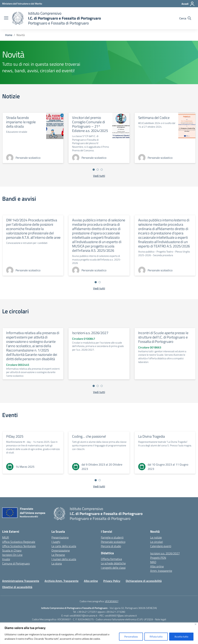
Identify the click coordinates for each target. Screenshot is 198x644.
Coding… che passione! (89, 436)
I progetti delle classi (113, 568)
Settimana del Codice (154, 118)
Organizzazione (61, 550)
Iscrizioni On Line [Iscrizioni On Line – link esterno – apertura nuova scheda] (12, 555)
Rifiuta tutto (156, 636)
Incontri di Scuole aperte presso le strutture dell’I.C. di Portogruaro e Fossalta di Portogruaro (163, 337)
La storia (57, 563)
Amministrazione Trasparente (21, 581)
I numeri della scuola (64, 559)
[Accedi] (188, 4)
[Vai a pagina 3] (102, 170)
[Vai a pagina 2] (98, 170)
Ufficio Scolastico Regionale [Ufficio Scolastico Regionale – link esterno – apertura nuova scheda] (19, 542)
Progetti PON (158, 558)
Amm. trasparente (161, 571)
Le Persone (58, 555)
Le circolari (157, 542)
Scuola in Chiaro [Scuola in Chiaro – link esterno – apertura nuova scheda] (12, 550)
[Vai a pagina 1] (94, 170)
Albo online (157, 566)
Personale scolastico (113, 542)
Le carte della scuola (64, 546)
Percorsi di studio (111, 546)
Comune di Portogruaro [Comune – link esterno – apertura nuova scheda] (16, 563)
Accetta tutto (181, 636)
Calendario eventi (161, 546)
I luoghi (56, 542)
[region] (99, 633)
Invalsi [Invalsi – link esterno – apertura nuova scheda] (6, 559)
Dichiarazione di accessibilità (144, 581)
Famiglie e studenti (112, 537)
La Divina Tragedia (152, 436)
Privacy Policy (112, 581)
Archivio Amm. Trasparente (62, 581)
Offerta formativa (111, 559)
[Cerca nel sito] (185, 18)
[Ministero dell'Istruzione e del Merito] (22, 4)
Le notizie (156, 537)
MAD (153, 562)
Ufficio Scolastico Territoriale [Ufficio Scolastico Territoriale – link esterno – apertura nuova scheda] (19, 546)
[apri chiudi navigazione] (6, 18)
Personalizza (131, 636)
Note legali (161, 619)
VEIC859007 (112, 601)
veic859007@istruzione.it (83, 615)
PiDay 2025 (15, 436)
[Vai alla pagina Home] (9, 35)
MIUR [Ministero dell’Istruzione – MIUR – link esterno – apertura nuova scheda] (6, 537)
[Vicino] (196, 624)
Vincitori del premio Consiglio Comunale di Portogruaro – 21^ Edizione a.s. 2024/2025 (90, 124)
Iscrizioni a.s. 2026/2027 (90, 333)
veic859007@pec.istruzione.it (121, 615)
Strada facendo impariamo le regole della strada (21, 122)
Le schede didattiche (113, 563)
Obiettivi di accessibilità (17, 587)
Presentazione (60, 537)
